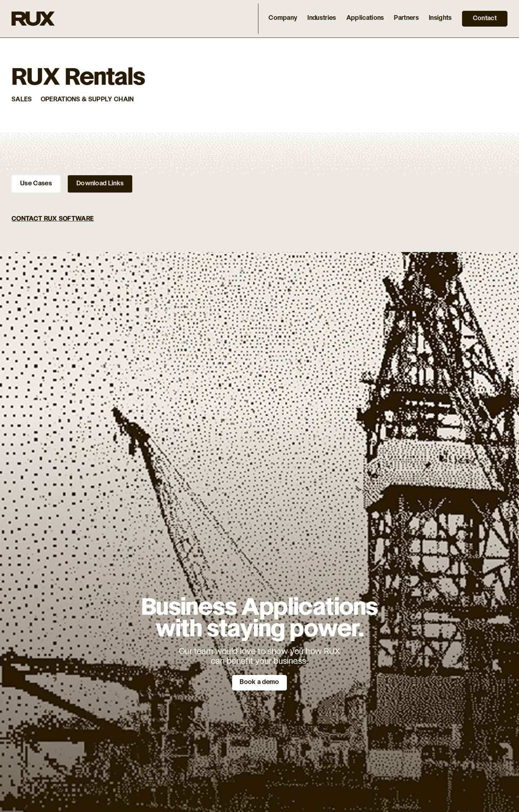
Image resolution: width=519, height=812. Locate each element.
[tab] (36, 184)
